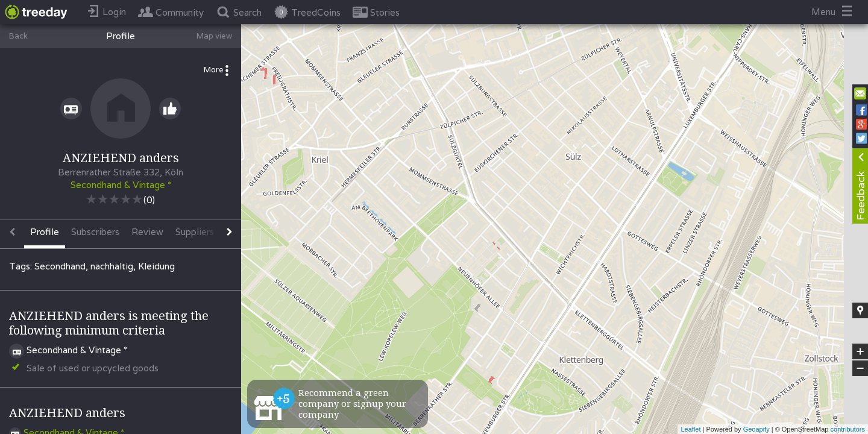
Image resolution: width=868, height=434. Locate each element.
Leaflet (690, 429)
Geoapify (756, 429)
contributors (848, 429)
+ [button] (860, 351)
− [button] (860, 368)
